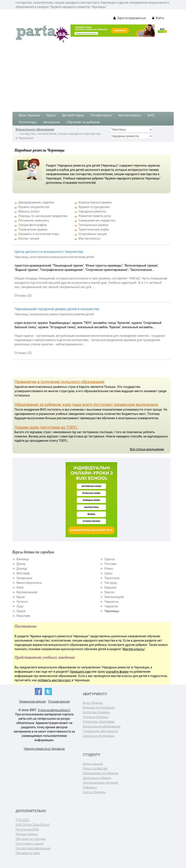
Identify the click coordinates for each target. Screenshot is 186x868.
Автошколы (52, 122)
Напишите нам (80, 672)
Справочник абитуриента (100, 731)
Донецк (22, 569)
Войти (158, 18)
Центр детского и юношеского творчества (49, 252)
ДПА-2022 (23, 820)
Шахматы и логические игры (39, 234)
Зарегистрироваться (130, 18)
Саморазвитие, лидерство (97, 220)
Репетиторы (28, 122)
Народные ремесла (92, 211)
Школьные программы (99, 736)
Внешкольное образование (35, 129)
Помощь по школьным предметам (43, 216)
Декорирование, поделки (36, 202)
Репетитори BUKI (27, 829)
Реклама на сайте (28, 853)
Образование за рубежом (101, 773)
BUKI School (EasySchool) (33, 825)
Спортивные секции (93, 234)
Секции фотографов (32, 225)
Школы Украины (94, 792)
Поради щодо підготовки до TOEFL (46, 427)
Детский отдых (73, 115)
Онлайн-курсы (101, 115)
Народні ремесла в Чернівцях (44, 749)
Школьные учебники (97, 778)
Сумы (108, 573)
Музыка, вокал (29, 211)
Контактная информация (33, 848)
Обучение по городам (31, 839)
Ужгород (110, 583)
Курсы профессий (95, 768)
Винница (23, 559)
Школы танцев (29, 238)
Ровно (109, 569)
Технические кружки (33, 229)
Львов (21, 611)
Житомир (23, 573)
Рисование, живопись (34, 220)
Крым (21, 597)
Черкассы (111, 602)
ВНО (151, 115)
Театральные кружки (93, 225)
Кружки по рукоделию (94, 207)
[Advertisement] (93, 75)
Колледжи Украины (96, 712)
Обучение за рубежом (83, 122)
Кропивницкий (27, 592)
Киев (20, 587)
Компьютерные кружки (95, 202)
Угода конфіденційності (54, 710)
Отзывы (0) (23, 296)
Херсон (109, 592)
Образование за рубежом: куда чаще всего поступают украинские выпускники (86, 404)
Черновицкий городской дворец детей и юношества (57, 309)
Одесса (109, 559)
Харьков (110, 587)
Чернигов (111, 606)
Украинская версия (32, 701)
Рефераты (90, 787)
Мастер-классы (130, 115)
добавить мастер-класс (54, 680)
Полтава (110, 564)
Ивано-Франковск (29, 583)
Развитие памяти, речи (95, 216)
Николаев (24, 616)
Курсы (51, 115)
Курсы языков (93, 764)
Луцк (20, 606)
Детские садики (27, 834)
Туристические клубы (94, 229)
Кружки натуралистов (34, 207)
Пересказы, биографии (99, 722)
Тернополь (112, 578)
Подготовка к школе (30, 844)
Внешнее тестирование (99, 707)
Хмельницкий (114, 597)
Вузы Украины (30, 115)
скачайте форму (117, 672)
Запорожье (24, 578)
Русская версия (59, 701)
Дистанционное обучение (101, 783)
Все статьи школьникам (147, 449)
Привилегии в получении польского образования (60, 382)
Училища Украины (96, 717)
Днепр (21, 564)
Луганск (22, 602)
